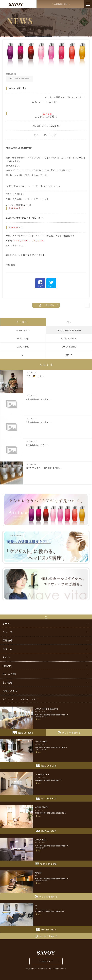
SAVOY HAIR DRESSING (69, 330)
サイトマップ (8, 699)
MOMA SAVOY (23, 330)
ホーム (6, 624)
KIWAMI (7, 666)
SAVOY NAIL (23, 347)
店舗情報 (8, 640)
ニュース (8, 632)
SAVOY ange (23, 339)
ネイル (6, 657)
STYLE (69, 355)
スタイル (8, 649)
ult (23, 355)
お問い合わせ (10, 691)
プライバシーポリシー (30, 699)
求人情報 (8, 683)
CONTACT (46, 961)
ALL (69, 322)
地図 (38, 720)
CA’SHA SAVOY (69, 339)
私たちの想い (10, 674)
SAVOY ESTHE (69, 347)
